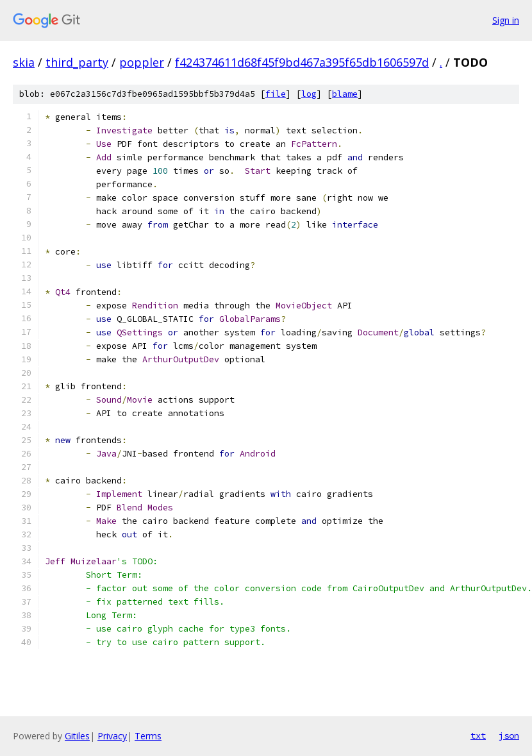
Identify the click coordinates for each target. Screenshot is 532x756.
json (509, 735)
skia (24, 62)
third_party (77, 62)
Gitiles (77, 736)
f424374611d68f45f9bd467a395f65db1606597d (302, 62)
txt (478, 735)
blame (345, 94)
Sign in (506, 20)
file (276, 94)
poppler (142, 62)
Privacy (112, 736)
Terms (148, 736)
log (309, 94)
